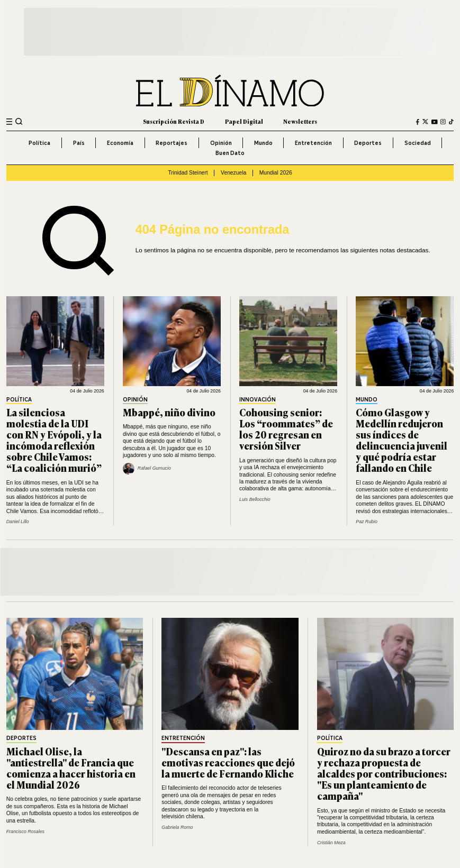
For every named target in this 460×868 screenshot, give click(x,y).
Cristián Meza (331, 843)
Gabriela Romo (177, 827)
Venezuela (233, 173)
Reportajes (172, 143)
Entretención (313, 143)
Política (39, 143)
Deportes (368, 143)
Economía (120, 143)
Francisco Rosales (25, 832)
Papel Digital (244, 121)
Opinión (221, 143)
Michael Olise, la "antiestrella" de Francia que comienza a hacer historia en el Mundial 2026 (71, 768)
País (79, 143)
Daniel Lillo (18, 522)
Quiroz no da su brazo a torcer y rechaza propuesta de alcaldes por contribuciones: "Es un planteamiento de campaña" (384, 773)
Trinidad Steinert (188, 173)
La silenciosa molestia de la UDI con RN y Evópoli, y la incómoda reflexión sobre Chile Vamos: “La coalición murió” (54, 440)
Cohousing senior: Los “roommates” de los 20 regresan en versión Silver (286, 429)
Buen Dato (230, 153)
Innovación (258, 400)
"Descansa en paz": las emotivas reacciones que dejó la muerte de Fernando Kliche (228, 762)
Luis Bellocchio (255, 499)
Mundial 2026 (276, 173)
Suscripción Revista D (174, 121)
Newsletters (300, 121)
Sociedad (418, 143)
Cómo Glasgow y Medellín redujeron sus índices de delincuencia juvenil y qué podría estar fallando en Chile (402, 440)
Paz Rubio (367, 522)
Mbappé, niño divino (169, 412)
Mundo (263, 143)
